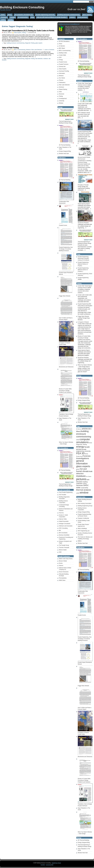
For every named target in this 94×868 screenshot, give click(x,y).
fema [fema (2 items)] (87, 454)
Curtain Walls (62, 55)
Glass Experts (18, 33)
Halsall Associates (64, 521)
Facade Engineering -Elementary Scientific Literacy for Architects (83, 258)
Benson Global (63, 561)
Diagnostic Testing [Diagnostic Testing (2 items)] (81, 444)
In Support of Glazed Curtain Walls (66, 343)
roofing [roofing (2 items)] (85, 484)
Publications (62, 83)
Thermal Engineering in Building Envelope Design (66, 121)
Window (61, 103)
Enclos (61, 563)
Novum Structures (64, 572)
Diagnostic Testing (30, 43)
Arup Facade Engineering (66, 492)
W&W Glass (62, 580)
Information (62, 73)
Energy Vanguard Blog (65, 151)
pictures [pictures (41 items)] (81, 479)
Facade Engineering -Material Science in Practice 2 (83, 270)
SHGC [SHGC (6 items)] (86, 485)
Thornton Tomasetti (64, 548)
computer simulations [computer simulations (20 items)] (83, 441)
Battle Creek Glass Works (66, 559)
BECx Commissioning (20, 50)
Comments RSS (50, 865)
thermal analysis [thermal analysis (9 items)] (84, 490)
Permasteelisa (63, 578)
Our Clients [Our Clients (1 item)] (89, 476)
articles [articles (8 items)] (85, 429)
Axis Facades (63, 495)
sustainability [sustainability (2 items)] (84, 488)
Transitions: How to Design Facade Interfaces (66, 414)
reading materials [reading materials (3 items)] (82, 483)
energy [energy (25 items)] (80, 447)
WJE (60, 552)
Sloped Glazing (63, 89)
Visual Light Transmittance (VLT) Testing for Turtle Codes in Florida (28, 31)
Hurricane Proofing (64, 71)
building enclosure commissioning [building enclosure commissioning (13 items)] (84, 434)
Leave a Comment (49, 50)
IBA (60, 530)
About (61, 44)
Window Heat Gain (64, 154)
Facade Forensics (64, 64)
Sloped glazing (82, 350)
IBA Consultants (63, 533)
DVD (60, 57)
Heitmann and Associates (66, 526)
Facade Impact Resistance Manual (66, 273)
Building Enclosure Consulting (22, 7)
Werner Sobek (63, 550)
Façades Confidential (83, 518)
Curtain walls (81, 295)
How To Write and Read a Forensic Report (66, 318)
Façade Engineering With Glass (85, 132)
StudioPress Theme (56, 863)
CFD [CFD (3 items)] (78, 440)
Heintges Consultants (65, 524)
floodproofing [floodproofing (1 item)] (79, 456)
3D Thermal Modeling (83, 840)
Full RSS (43, 865)
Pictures (61, 80)
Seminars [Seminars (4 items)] (80, 485)
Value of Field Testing (10, 48)
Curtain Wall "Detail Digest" (85, 83)
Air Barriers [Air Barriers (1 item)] (79, 429)
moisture (46, 59)
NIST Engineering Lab (84, 531)
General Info (62, 67)
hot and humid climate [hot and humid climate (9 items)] (82, 470)
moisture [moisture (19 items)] (81, 476)
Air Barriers (62, 46)
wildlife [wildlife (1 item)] (78, 493)
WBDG (80, 541)
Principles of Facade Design (85, 185)
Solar (60, 92)
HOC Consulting (63, 528)
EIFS (79, 113)
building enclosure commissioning (15, 43)
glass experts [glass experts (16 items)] (83, 466)
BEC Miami (62, 48)
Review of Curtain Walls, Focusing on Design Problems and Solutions (84, 338)
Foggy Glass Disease (83, 316)
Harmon (61, 566)
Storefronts (81, 358)
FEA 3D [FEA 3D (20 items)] (80, 453)
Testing (24, 33)
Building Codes (63, 53)
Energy (61, 60)
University (62, 101)
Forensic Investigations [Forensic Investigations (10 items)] (83, 457)
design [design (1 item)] (90, 443)
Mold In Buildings (82, 528)
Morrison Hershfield (64, 535)
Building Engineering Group (85, 506)
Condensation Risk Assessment (66, 201)
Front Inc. (61, 513)
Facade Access (63, 62)
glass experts (39, 43)
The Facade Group (64, 545)
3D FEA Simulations (64, 41)
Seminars (61, 87)
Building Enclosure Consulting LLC (69, 24)
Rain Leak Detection (37, 50)
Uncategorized (63, 99)
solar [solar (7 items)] (78, 488)
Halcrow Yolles (63, 519)
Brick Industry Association (85, 503)
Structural (61, 94)
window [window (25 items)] (84, 493)
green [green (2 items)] (78, 469)
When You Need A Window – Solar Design (66, 442)
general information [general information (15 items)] (82, 462)
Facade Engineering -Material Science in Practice (83, 264)
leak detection (39, 59)
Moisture (28, 50)
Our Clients (62, 78)
